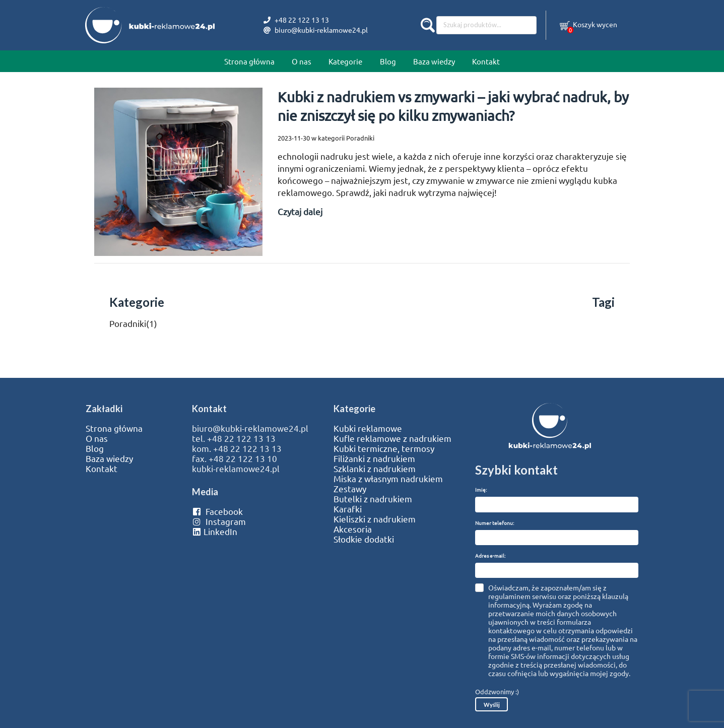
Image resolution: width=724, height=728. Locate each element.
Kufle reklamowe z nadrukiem (392, 438)
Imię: (481, 489)
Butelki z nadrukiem (373, 499)
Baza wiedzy (434, 61)
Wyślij (492, 705)
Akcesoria (353, 529)
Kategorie (345, 61)
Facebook (217, 511)
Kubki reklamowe (368, 428)
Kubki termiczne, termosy (384, 448)
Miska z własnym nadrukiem (388, 479)
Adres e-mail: (490, 555)
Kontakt (486, 61)
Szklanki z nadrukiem (375, 469)
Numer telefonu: (495, 523)
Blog (388, 61)
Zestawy (350, 489)
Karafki (348, 509)
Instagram (219, 521)
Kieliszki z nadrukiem (375, 519)
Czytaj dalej (300, 211)
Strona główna (249, 61)
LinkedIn (215, 532)
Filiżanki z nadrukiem (374, 458)
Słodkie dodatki (364, 539)
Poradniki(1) (133, 323)
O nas (302, 61)
